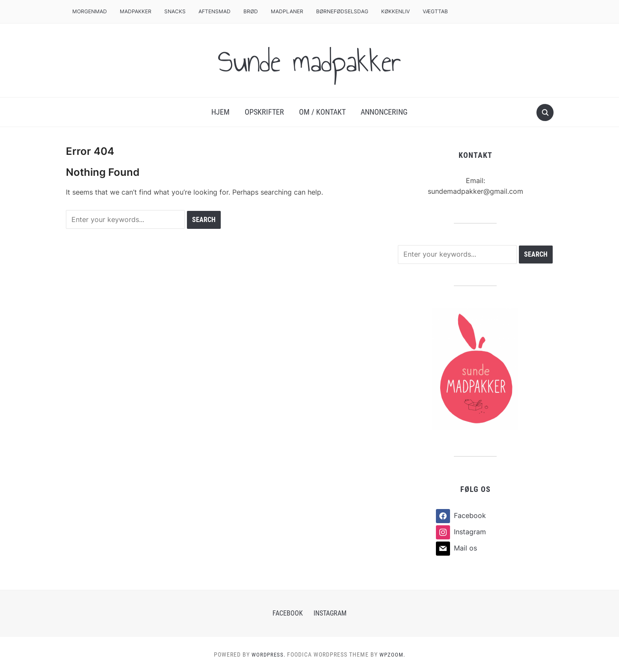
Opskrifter (264, 112)
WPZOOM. (394, 654)
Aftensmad (215, 11)
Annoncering (384, 112)
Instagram (330, 613)
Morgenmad (90, 11)
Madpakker (136, 11)
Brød (251, 11)
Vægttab (435, 11)
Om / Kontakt (322, 112)
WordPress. (268, 654)
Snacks (175, 11)
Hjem (221, 112)
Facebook (288, 613)
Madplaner (287, 11)
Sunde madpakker (310, 60)
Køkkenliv (395, 11)
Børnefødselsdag (342, 11)
